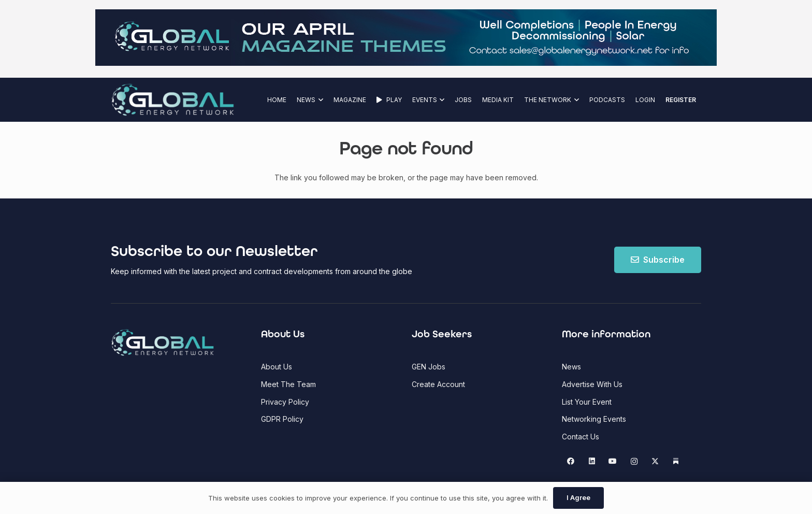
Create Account (438, 384)
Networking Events (594, 419)
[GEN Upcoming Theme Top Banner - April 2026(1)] (406, 63)
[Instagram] (634, 461)
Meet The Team (288, 384)
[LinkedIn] (592, 461)
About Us (277, 367)
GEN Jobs (429, 367)
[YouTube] (613, 461)
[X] (655, 461)
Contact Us (581, 437)
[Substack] (676, 461)
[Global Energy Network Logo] (173, 100)
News (571, 367)
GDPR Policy (282, 419)
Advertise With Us (592, 384)
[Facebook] (571, 461)
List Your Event (587, 402)
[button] (319, 100)
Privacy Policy (285, 402)
